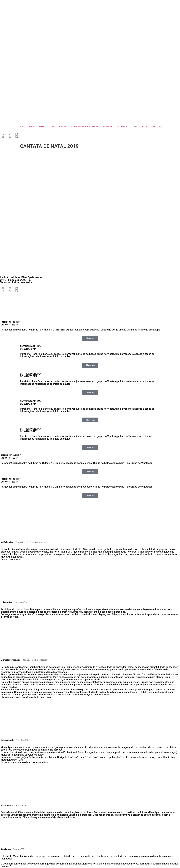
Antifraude (108, 126)
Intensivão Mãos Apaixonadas (85, 126)
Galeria (42, 126)
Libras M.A (122, 126)
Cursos (31, 126)
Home (20, 126)
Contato (63, 126)
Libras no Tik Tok (139, 126)
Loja (52, 126)
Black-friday (157, 126)
